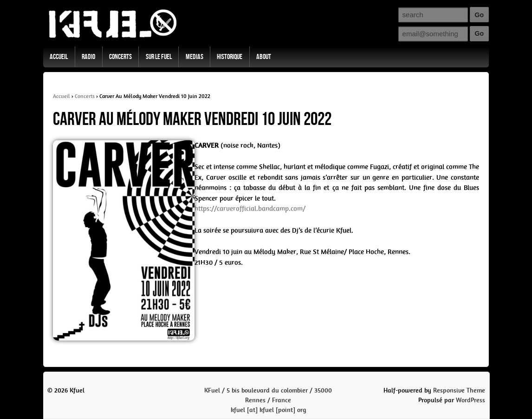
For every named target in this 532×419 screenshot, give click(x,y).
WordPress (470, 400)
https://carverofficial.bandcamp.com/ (250, 209)
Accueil (59, 57)
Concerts (120, 57)
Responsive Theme (459, 390)
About (264, 57)
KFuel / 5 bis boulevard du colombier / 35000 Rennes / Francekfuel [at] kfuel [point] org (268, 400)
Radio (88, 57)
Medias (195, 57)
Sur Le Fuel (159, 57)
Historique (230, 57)
